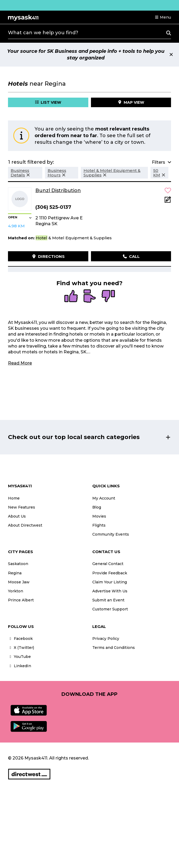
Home (14, 498)
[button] (163, 17)
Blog (97, 507)
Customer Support (110, 609)
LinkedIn (20, 666)
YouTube (19, 657)
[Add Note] (168, 201)
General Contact (108, 564)
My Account (104, 498)
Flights (99, 525)
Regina (15, 573)
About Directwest (25, 525)
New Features (22, 507)
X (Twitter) (21, 648)
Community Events (111, 534)
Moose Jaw (19, 582)
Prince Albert (21, 600)
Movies (99, 516)
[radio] (71, 297)
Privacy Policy (106, 639)
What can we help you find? (43, 33)
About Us (17, 516)
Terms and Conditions (114, 648)
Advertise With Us (110, 591)
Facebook (20, 639)
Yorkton (16, 591)
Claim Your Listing (110, 582)
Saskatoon (18, 564)
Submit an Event (108, 600)
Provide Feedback (110, 573)
